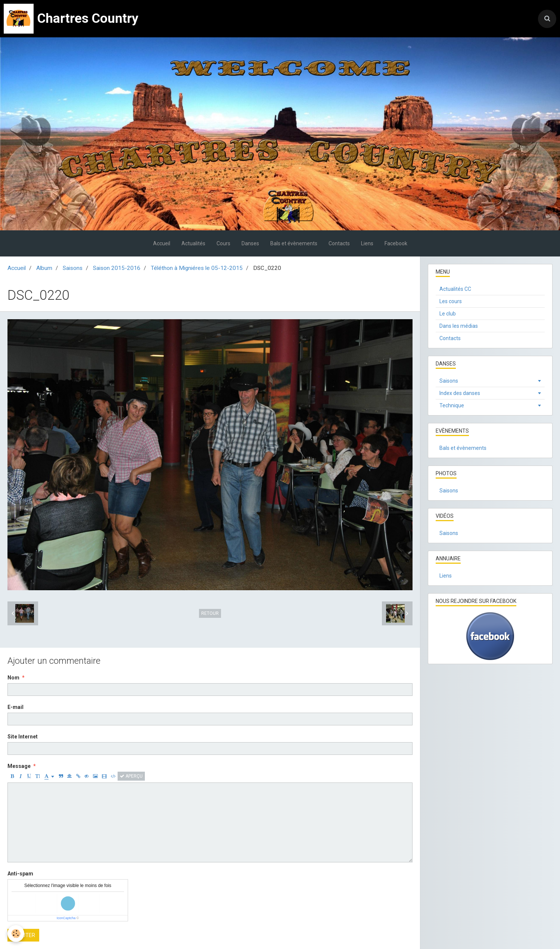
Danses (250, 243)
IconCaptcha (66, 918)
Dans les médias (459, 326)
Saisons (73, 268)
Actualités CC (455, 289)
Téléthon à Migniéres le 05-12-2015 (197, 268)
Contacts (339, 243)
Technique (452, 405)
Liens (367, 243)
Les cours (451, 301)
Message (19, 766)
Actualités (193, 243)
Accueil (162, 243)
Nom (13, 678)
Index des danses (460, 393)
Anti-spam (20, 874)
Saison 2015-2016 (117, 268)
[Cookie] (16, 934)
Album (44, 268)
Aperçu (131, 776)
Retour (210, 613)
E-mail (15, 707)
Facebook (396, 243)
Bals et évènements (294, 243)
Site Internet (23, 737)
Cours (223, 243)
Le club (448, 314)
